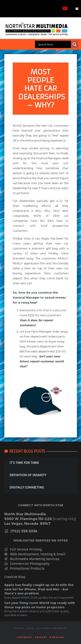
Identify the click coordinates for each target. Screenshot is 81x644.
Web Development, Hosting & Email (35, 554)
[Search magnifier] (75, 44)
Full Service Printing (23, 549)
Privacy (41, 637)
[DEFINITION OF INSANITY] (41, 476)
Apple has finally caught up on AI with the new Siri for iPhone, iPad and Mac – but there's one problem (39, 589)
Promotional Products (25, 569)
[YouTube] (65, 9)
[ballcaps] (41, 401)
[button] (77, 9)
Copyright (25, 637)
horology (57, 637)
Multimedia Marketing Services (32, 559)
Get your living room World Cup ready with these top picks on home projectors (40, 605)
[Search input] (54, 44)
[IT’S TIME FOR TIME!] (41, 463)
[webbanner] (40, 29)
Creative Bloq (15, 577)
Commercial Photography (27, 564)
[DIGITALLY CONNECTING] (41, 488)
